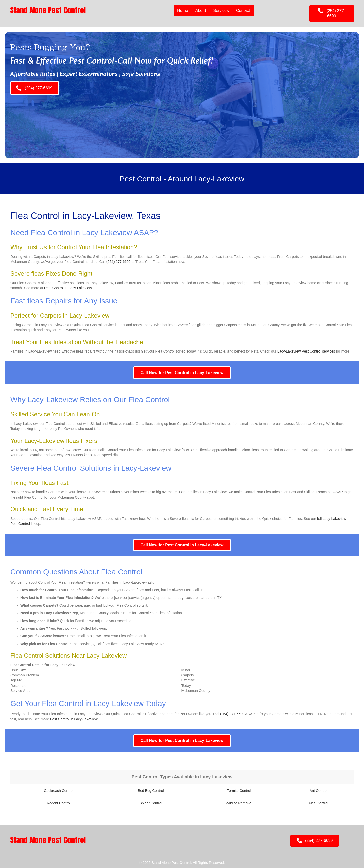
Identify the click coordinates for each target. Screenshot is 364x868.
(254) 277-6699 (119, 262)
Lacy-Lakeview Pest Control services (306, 351)
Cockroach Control (59, 791)
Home (183, 11)
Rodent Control (59, 803)
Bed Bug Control (151, 791)
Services (221, 11)
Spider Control (151, 803)
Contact (243, 11)
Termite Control (239, 791)
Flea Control (318, 803)
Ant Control (318, 791)
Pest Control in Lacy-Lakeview (68, 288)
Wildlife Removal (239, 803)
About (201, 11)
